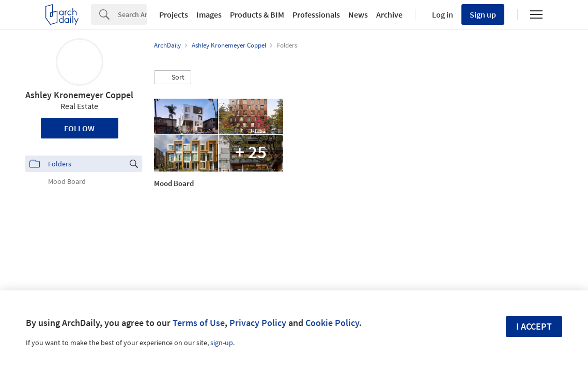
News (358, 14)
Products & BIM (257, 14)
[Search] (132, 14)
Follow (79, 128)
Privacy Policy (258, 323)
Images (209, 14)
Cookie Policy (332, 323)
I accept (534, 326)
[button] (173, 78)
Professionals (316, 14)
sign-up (222, 343)
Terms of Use (199, 323)
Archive (389, 14)
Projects (174, 14)
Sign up (483, 14)
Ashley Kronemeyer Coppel (79, 95)
